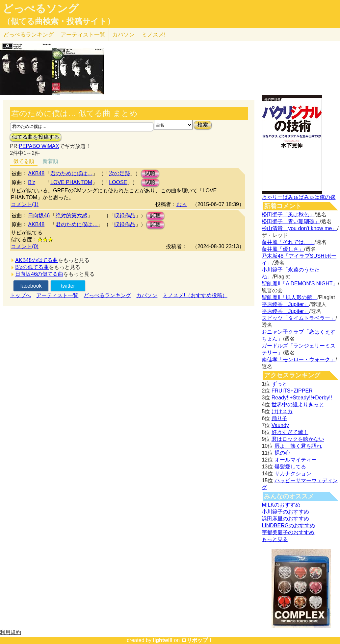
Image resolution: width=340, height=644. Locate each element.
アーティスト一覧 (57, 295)
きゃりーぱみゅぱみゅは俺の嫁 (299, 197)
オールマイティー (296, 460)
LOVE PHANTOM (71, 182)
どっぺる (28, 35)
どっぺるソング (41, 9)
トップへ (20, 295)
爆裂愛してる (290, 467)
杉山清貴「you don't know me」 (299, 228)
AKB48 (36, 173)
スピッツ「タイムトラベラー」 (299, 318)
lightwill (163, 640)
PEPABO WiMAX (39, 146)
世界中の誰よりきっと (298, 405)
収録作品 (125, 215)
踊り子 (279, 418)
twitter (68, 286)
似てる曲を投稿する (36, 137)
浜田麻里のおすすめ (285, 519)
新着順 (50, 161)
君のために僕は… (71, 173)
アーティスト (83, 35)
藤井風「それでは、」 (288, 242)
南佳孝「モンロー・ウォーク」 (299, 359)
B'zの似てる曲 (32, 267)
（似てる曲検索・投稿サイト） (59, 21)
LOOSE (118, 182)
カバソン (123, 35)
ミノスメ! (154, 35)
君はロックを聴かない (298, 439)
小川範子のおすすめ (285, 512)
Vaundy (280, 425)
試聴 (150, 173)
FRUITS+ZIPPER (292, 391)
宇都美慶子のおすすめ (288, 532)
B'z (32, 182)
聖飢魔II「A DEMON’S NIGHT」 (300, 284)
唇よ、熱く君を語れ (298, 446)
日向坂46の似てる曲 (39, 274)
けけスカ (282, 411)
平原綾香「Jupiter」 (285, 304)
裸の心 (282, 453)
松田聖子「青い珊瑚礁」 (291, 221)
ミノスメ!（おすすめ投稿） (195, 295)
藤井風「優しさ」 (283, 249)
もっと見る (275, 539)
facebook (31, 286)
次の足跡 (119, 173)
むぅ (182, 204)
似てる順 (24, 161)
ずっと (279, 384)
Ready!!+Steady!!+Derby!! (302, 398)
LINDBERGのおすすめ (288, 525)
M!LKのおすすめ (281, 505)
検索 (203, 125)
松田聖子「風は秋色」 (288, 215)
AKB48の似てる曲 (37, 260)
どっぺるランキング (107, 295)
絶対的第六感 (71, 215)
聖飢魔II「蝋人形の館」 (289, 297)
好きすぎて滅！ (290, 432)
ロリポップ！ (197, 640)
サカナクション (293, 474)
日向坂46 (39, 215)
